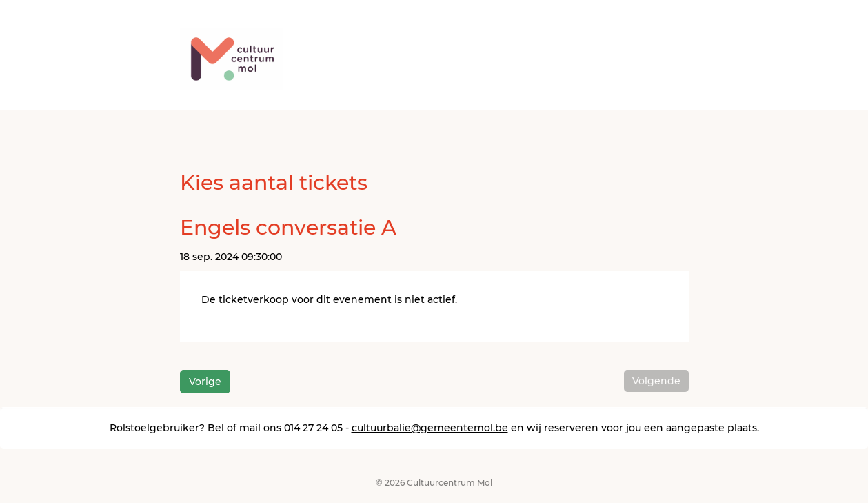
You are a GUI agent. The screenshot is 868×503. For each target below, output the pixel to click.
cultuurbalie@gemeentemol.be (430, 428)
